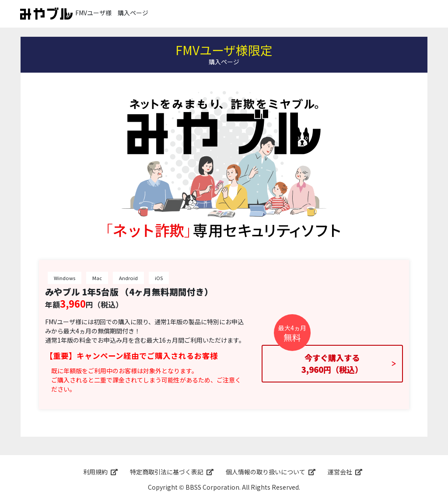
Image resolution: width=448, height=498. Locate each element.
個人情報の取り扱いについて (266, 472)
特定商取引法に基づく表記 (167, 472)
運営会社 (340, 472)
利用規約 (95, 472)
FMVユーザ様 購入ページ (84, 14)
